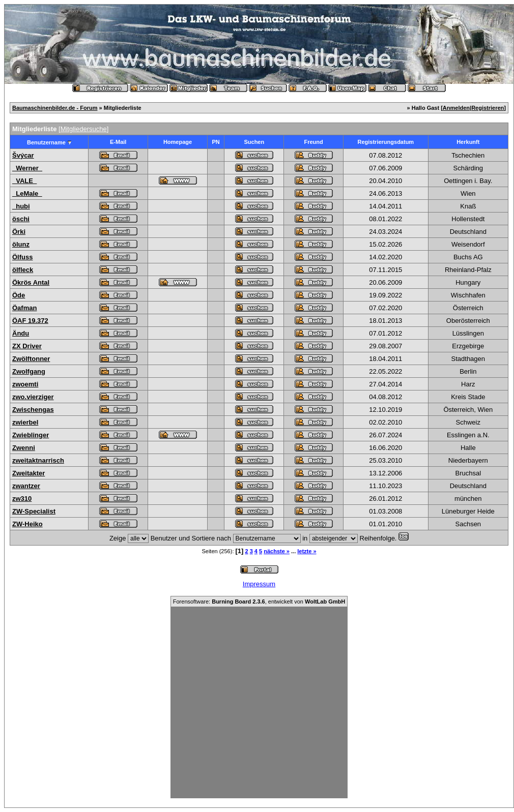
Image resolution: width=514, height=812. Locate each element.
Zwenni (24, 448)
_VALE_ (24, 181)
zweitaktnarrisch (38, 460)
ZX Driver (27, 346)
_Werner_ (27, 168)
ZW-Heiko (27, 524)
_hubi (21, 206)
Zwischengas (33, 410)
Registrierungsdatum (386, 142)
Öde (19, 295)
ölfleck (23, 270)
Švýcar (23, 155)
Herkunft (468, 142)
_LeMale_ (27, 193)
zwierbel (25, 422)
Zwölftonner (31, 359)
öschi (21, 219)
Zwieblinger (31, 435)
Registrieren (488, 108)
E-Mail (118, 142)
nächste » (277, 551)
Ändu (21, 333)
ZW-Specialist (34, 511)
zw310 (22, 499)
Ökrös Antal (31, 282)
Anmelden (456, 108)
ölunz (21, 244)
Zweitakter (28, 473)
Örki (19, 232)
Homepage (178, 142)
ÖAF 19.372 (30, 321)
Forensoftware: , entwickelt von (259, 602)
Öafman (24, 308)
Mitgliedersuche (84, 129)
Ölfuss (22, 257)
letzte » (307, 551)
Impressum (259, 584)
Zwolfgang (29, 371)
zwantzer (26, 486)
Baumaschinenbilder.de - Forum (55, 108)
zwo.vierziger (33, 397)
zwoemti (25, 384)
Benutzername (46, 142)
